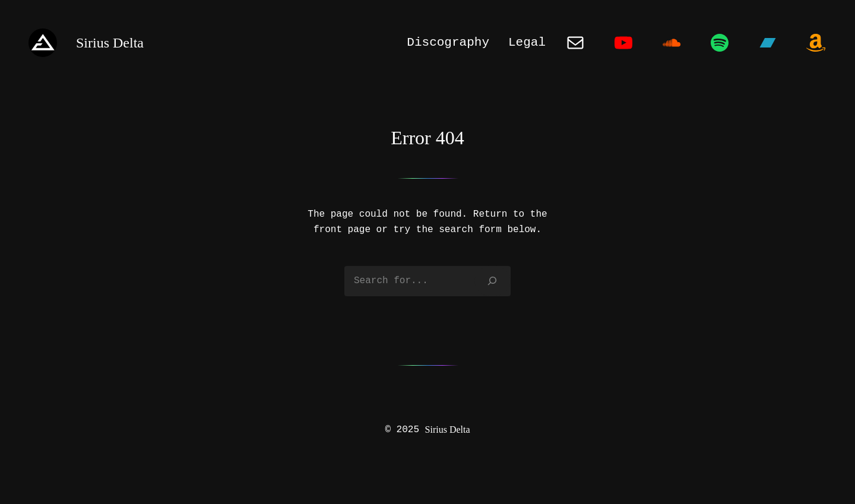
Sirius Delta (448, 429)
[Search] (493, 281)
